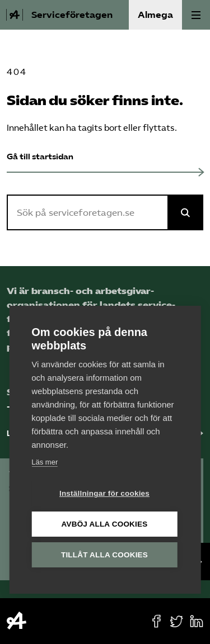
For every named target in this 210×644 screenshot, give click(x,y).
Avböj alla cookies (105, 525)
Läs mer (45, 463)
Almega (155, 15)
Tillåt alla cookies (104, 555)
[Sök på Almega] (185, 212)
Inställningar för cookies (104, 494)
